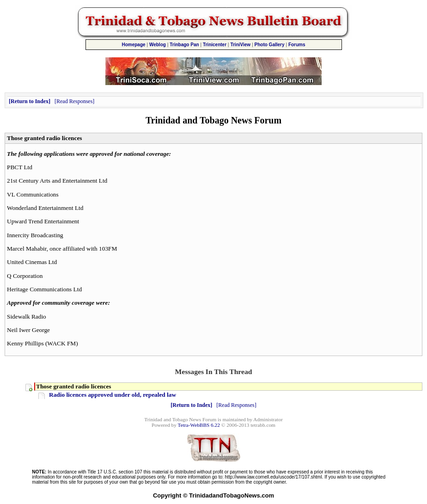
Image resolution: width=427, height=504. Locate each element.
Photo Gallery (270, 45)
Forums (297, 45)
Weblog (158, 45)
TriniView (240, 45)
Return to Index (30, 101)
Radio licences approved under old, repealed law (113, 395)
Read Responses (74, 101)
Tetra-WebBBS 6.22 (199, 425)
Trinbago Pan (184, 45)
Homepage (133, 45)
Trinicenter (215, 45)
